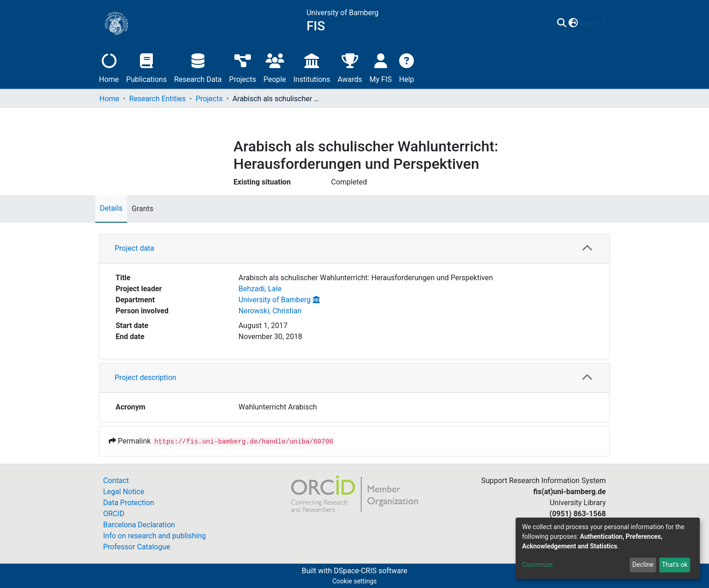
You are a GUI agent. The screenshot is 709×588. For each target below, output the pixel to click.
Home (109, 67)
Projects (243, 67)
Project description (145, 378)
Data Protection (129, 503)
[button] (573, 23)
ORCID (114, 514)
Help (407, 67)
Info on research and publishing (154, 536)
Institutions (312, 67)
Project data (134, 248)
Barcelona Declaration (139, 525)
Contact (116, 481)
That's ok (674, 565)
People (275, 67)
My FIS (381, 67)
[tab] (354, 249)
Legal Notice (124, 492)
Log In (590, 23)
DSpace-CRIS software (371, 571)
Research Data (198, 67)
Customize (537, 565)
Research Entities (157, 99)
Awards (350, 67)
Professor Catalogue (137, 547)
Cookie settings (355, 581)
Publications (146, 67)
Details (111, 208)
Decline (643, 565)
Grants (142, 209)
